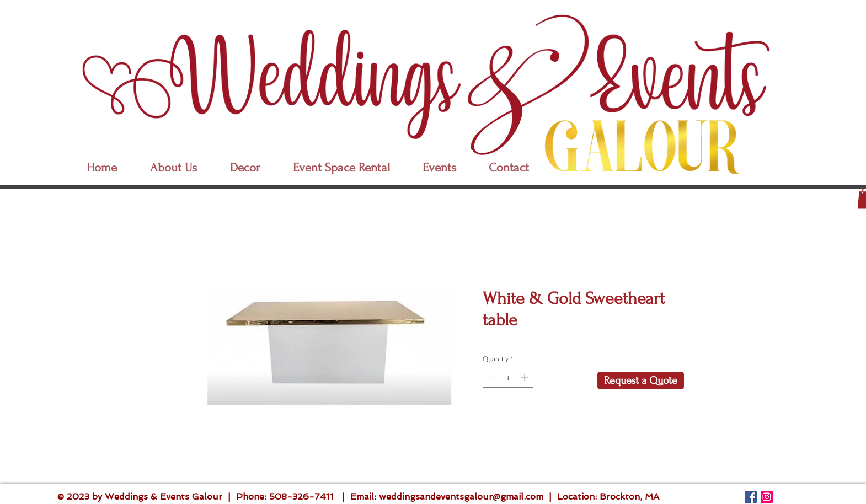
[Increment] (526, 378)
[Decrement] (491, 378)
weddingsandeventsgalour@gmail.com (461, 497)
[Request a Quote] (641, 380)
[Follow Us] (751, 497)
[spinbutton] (508, 378)
